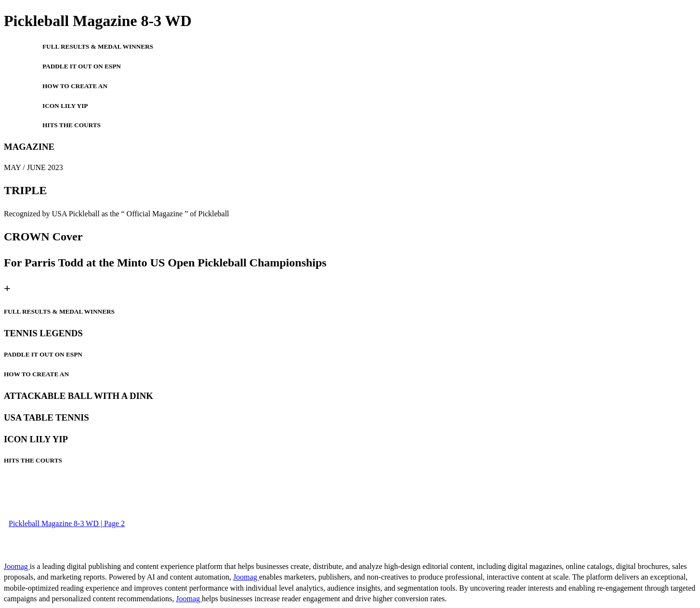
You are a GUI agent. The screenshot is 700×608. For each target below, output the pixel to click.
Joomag (17, 566)
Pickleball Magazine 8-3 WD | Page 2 (67, 523)
